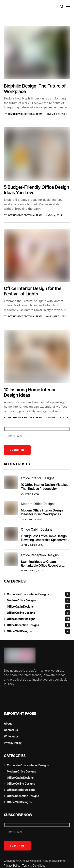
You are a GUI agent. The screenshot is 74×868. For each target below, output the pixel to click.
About (8, 723)
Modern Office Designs (38, 600)
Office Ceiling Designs (38, 613)
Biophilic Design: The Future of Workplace (35, 89)
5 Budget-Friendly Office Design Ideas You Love (37, 190)
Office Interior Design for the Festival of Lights (33, 291)
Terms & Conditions (34, 866)
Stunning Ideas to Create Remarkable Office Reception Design (42, 565)
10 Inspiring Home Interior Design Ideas (30, 393)
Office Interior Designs (38, 619)
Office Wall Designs (38, 631)
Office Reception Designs (38, 625)
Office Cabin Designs (38, 607)
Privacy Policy (13, 743)
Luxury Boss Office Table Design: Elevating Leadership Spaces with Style (45, 540)
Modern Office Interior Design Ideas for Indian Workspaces (42, 512)
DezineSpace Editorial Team (25, 114)
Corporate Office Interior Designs (38, 594)
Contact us (11, 730)
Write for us (11, 736)
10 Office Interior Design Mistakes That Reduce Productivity (45, 487)
